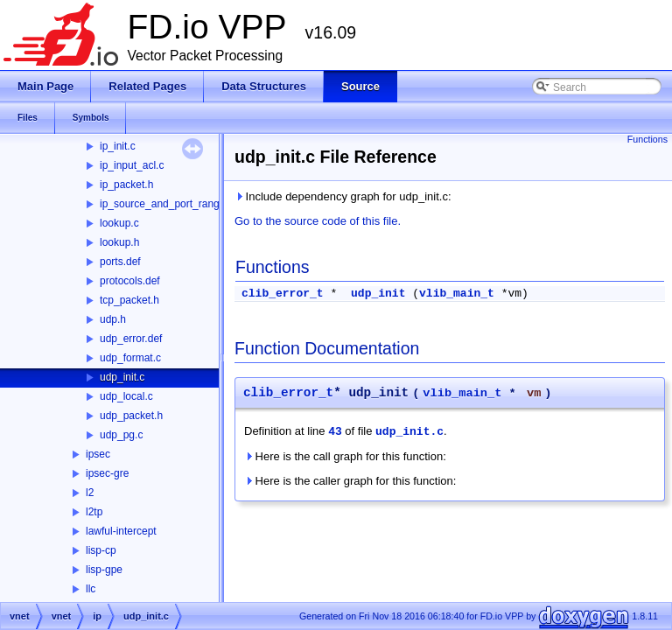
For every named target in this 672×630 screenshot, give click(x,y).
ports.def (120, 262)
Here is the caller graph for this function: (350, 481)
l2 (90, 493)
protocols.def (130, 281)
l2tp (94, 512)
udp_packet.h (131, 416)
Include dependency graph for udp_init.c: (343, 196)
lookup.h (119, 242)
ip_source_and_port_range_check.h (183, 204)
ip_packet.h (126, 185)
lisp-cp (101, 550)
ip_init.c (118, 146)
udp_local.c (126, 396)
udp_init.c (122, 377)
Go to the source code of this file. (318, 221)
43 (335, 432)
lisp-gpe (104, 570)
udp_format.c (130, 358)
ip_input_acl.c (132, 165)
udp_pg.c (121, 435)
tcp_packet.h (129, 300)
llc (91, 589)
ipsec (98, 454)
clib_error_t (283, 294)
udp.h (113, 319)
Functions (647, 139)
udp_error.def (131, 339)
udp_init (378, 294)
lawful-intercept (121, 531)
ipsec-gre (107, 473)
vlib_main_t (457, 294)
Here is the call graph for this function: (345, 456)
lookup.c (119, 223)
